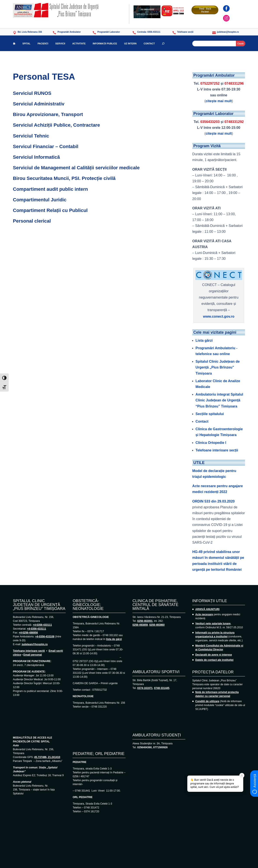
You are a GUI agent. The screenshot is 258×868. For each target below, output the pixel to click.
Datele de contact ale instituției (214, 660)
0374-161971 (145, 688)
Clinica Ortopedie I (211, 443)
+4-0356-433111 (42, 625)
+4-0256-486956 (28, 633)
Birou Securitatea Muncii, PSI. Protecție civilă (64, 178)
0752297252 (210, 83)
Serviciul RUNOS (32, 93)
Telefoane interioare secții (217, 450)
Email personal (33, 655)
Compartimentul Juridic (40, 200)
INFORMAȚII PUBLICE (105, 44)
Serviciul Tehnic (31, 136)
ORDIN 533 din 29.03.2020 (214, 501)
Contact (202, 421)
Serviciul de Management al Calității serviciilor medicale (76, 168)
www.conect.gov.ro (219, 316)
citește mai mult (219, 101)
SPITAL (26, 44)
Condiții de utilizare (207, 701)
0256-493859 (140, 625)
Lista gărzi (204, 340)
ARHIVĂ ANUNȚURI (207, 609)
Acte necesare (204, 614)
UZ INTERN (130, 44)
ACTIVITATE (79, 44)
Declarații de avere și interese (214, 655)
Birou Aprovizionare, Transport (48, 114)
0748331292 (234, 122)
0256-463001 (145, 621)
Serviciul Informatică (36, 157)
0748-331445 (162, 688)
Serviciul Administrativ (39, 104)
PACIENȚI (43, 44)
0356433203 (210, 122)
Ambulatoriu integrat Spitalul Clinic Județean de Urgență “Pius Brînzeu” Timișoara (219, 400)
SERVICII (60, 44)
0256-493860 (157, 625)
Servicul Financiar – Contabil (46, 146)
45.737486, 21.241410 (47, 757)
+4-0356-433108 (45, 637)
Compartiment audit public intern (51, 189)
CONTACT (149, 44)
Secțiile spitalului (210, 414)
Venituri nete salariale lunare (213, 624)
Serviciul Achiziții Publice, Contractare (56, 125)
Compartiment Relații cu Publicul (50, 210)
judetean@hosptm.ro (35, 644)
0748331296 (234, 83)
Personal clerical (32, 221)
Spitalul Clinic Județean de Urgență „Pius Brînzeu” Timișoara (218, 367)
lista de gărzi (114, 639)
